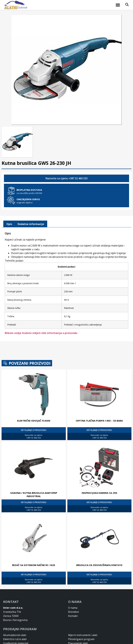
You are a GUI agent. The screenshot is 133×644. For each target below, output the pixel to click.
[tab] (9, 224)
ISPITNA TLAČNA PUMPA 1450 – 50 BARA (99, 420)
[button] (118, 5)
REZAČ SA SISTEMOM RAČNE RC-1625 (34, 565)
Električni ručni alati (15, 639)
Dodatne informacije (31, 224)
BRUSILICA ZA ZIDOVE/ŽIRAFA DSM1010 (99, 565)
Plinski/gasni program (81, 639)
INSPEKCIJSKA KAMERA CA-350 (99, 492)
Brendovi (74, 612)
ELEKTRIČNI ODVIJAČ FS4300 (34, 420)
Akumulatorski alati (15, 635)
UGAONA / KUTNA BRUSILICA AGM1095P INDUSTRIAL (34, 494)
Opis (9, 224)
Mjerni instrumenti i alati (83, 635)
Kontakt (73, 616)
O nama (73, 607)
